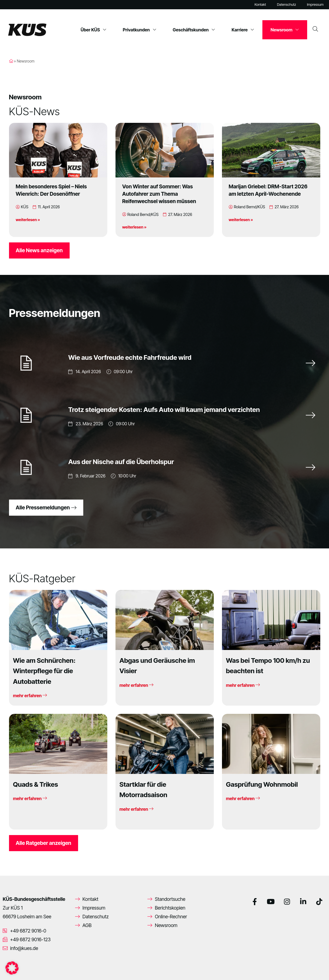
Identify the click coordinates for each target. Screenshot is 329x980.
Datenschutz (286, 5)
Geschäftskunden (194, 30)
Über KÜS (94, 30)
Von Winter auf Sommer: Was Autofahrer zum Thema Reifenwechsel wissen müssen (159, 194)
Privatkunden (140, 30)
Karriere (243, 30)
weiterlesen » (28, 220)
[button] (12, 968)
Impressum (315, 5)
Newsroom (285, 30)
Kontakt (260, 5)
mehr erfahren (30, 696)
